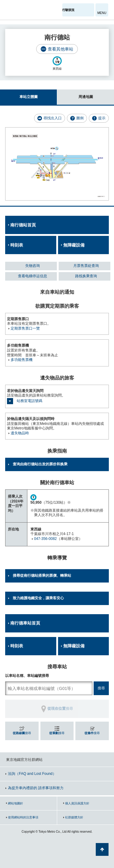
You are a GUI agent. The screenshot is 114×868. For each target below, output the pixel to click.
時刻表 (17, 245)
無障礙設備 (74, 245)
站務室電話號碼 (29, 401)
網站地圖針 (16, 803)
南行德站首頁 (23, 225)
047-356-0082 (45, 539)
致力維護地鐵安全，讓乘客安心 (38, 598)
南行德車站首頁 (25, 623)
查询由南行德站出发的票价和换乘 (40, 464)
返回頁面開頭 (102, 849)
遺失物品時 (20, 433)
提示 (102, 118)
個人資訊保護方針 (77, 803)
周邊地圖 (75, 94)
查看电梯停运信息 (33, 276)
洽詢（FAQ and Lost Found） (32, 774)
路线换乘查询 (86, 276)
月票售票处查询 (86, 266)
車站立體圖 (19, 94)
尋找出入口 (53, 118)
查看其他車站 (60, 49)
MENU (102, 13)
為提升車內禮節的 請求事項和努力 (36, 788)
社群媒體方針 (74, 817)
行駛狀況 (68, 10)
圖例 (80, 118)
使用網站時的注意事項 (23, 817)
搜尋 (22, 733)
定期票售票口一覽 (25, 328)
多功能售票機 (22, 360)
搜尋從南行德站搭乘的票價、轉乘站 (42, 576)
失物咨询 (33, 266)
